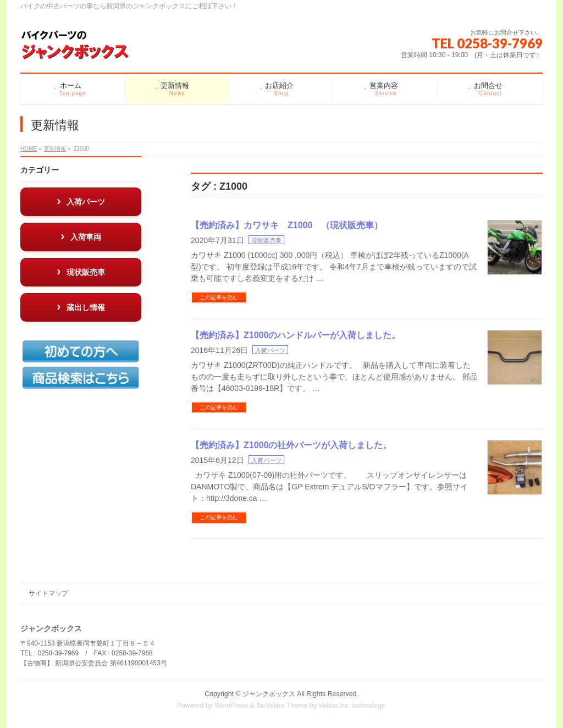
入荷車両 (86, 237)
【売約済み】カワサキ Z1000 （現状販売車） (287, 225)
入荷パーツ (270, 350)
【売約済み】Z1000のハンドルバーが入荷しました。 (296, 335)
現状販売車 (266, 240)
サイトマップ (48, 593)
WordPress (231, 705)
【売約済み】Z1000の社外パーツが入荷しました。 (291, 445)
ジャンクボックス (269, 694)
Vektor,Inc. (334, 705)
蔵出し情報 (86, 307)
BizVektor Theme (282, 705)
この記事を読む (219, 297)
